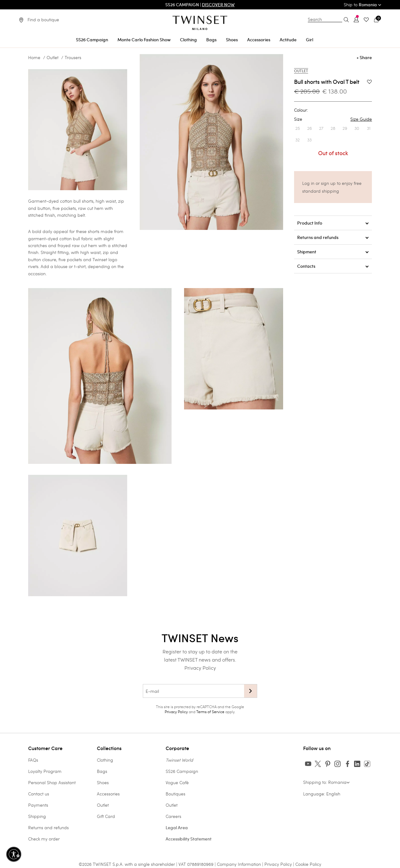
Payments (38, 805)
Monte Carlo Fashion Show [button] (144, 40)
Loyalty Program (45, 771)
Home (34, 58)
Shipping (37, 816)
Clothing (105, 760)
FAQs (33, 760)
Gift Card (106, 816)
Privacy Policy (200, 668)
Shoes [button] (232, 40)
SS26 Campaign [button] (92, 40)
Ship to (362, 5)
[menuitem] (92, 39)
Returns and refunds (48, 827)
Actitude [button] (288, 40)
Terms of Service (210, 712)
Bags (102, 771)
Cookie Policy (308, 864)
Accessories (108, 794)
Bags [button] (211, 40)
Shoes (103, 782)
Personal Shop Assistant (52, 782)
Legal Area (177, 828)
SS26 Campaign (182, 771)
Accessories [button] (259, 40)
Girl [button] (310, 40)
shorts (94, 231)
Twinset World (179, 760)
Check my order (44, 839)
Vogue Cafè (177, 782)
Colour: (301, 110)
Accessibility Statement (189, 839)
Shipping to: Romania (326, 782)
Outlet (52, 58)
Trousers (73, 58)
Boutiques (175, 794)
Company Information (239, 864)
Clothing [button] (188, 40)
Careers (173, 816)
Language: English (322, 794)
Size (333, 119)
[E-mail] (194, 691)
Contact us (39, 794)
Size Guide (361, 119)
